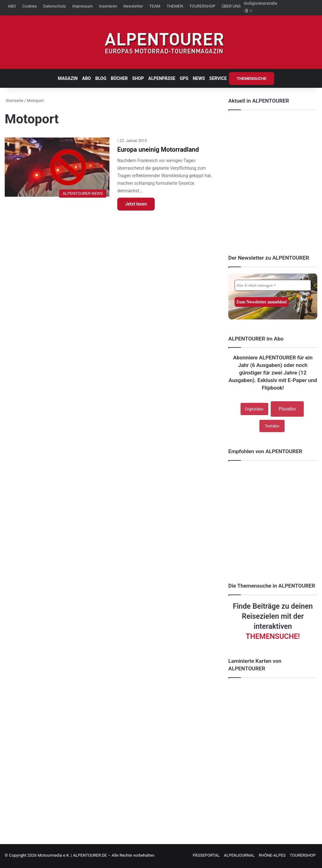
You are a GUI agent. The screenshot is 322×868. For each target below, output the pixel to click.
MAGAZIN (68, 78)
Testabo (272, 426)
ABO (12, 6)
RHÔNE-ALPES (272, 855)
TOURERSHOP (202, 6)
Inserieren (108, 6)
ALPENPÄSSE (162, 78)
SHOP (138, 78)
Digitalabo (254, 409)
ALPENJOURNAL (239, 855)
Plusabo (287, 409)
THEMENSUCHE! (273, 637)
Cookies (30, 6)
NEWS (199, 78)
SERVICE (218, 78)
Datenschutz (54, 6)
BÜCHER (119, 78)
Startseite (14, 101)
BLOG (101, 78)
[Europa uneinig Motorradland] (57, 169)
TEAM (155, 6)
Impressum (83, 6)
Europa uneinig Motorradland (158, 149)
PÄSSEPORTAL (206, 855)
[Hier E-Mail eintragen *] (273, 285)
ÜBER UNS (231, 6)
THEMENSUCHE (252, 79)
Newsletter (133, 6)
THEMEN (175, 6)
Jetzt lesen (136, 204)
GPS (184, 78)
